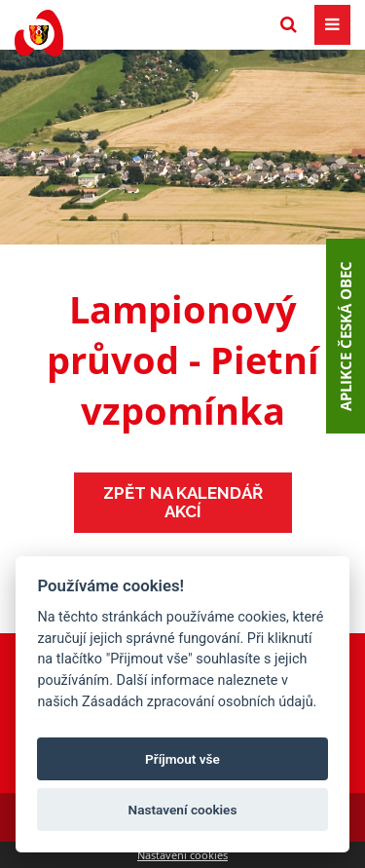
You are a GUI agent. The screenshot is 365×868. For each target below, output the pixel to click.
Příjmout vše (182, 759)
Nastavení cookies (182, 855)
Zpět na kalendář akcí (183, 502)
